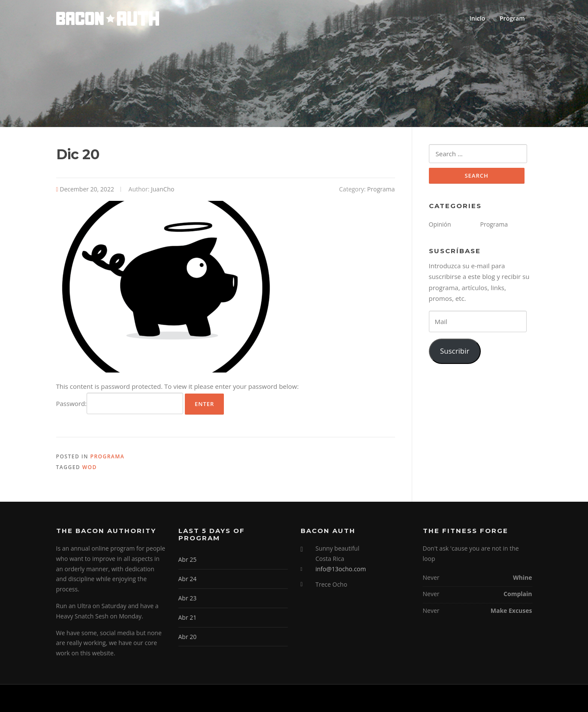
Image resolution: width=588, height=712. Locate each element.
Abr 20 (188, 637)
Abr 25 (188, 559)
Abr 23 (188, 598)
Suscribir (455, 351)
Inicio (477, 18)
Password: (120, 403)
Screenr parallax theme (458, 698)
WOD (90, 467)
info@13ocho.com (341, 569)
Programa (381, 189)
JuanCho (163, 189)
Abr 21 (188, 617)
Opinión (440, 224)
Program (512, 18)
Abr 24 (188, 579)
